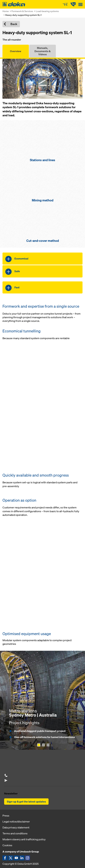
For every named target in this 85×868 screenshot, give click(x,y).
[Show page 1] (39, 745)
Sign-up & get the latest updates (26, 802)
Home (6, 11)
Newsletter (11, 793)
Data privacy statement (16, 827)
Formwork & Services (22, 11)
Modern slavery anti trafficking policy (24, 839)
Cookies (7, 845)
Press (6, 816)
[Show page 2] (43, 745)
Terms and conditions (15, 833)
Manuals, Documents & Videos (42, 51)
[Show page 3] (48, 745)
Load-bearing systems (47, 11)
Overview (16, 51)
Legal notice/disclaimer (16, 821)
